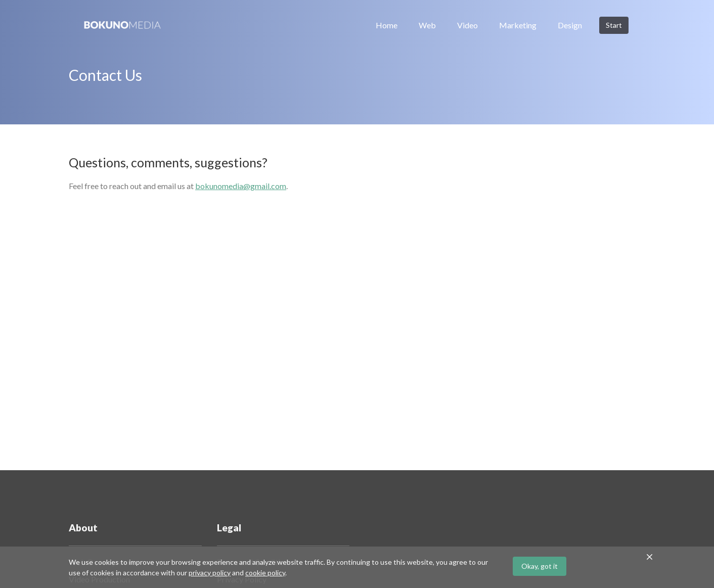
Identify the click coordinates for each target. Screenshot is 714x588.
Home (387, 25)
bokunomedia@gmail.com (241, 186)
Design (570, 25)
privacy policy (210, 573)
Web (427, 25)
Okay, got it (540, 566)
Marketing (518, 25)
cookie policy (265, 573)
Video (467, 25)
